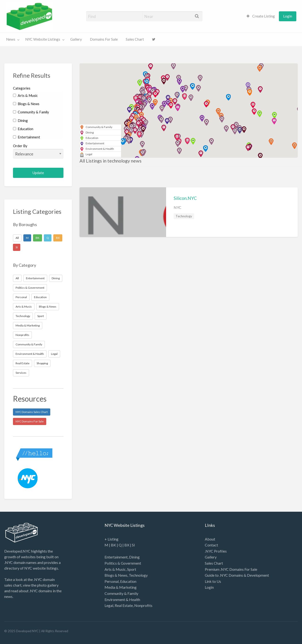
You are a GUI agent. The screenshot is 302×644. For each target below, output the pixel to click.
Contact (211, 545)
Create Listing (261, 16)
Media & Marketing (28, 325)
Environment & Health (30, 354)
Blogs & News (26, 104)
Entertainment (27, 137)
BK (38, 238)
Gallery (76, 39)
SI (17, 247)
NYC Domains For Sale (30, 421)
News (11, 39)
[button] (161, 120)
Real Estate (23, 363)
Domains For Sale (104, 39)
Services (21, 373)
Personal (21, 297)
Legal (54, 354)
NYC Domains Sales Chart (32, 412)
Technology (23, 316)
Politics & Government (30, 288)
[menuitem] (261, 16)
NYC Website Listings (43, 39)
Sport (41, 316)
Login (288, 16)
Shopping (42, 363)
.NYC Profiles (216, 551)
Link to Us (213, 581)
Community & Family (31, 112)
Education (23, 129)
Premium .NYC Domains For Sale (231, 569)
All (17, 238)
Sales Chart (135, 39)
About (210, 539)
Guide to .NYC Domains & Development (237, 575)
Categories (22, 88)
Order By (38, 151)
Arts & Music (25, 95)
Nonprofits (22, 335)
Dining (20, 120)
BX (58, 238)
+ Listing (111, 539)
